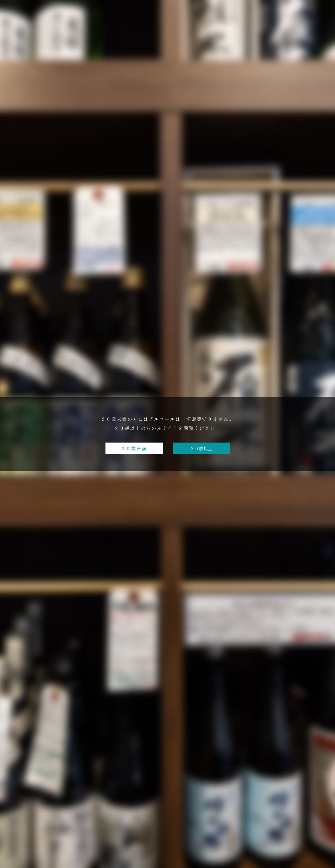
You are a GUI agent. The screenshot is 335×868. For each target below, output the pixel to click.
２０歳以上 (201, 448)
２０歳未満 (134, 448)
